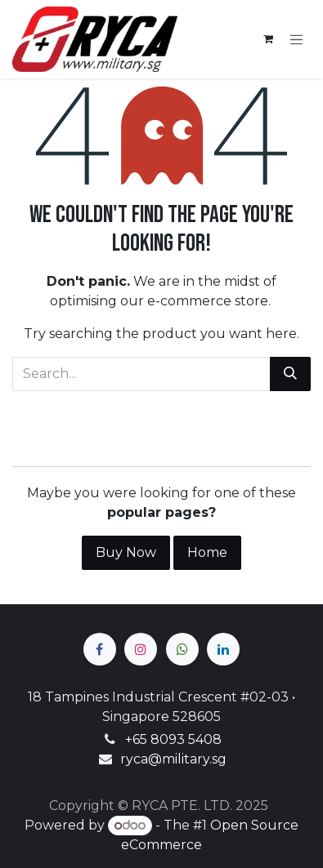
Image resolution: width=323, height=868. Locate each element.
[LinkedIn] (223, 649)
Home (207, 552)
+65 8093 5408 (173, 739)
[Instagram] (141, 649)
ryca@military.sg (173, 759)
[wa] (182, 649)
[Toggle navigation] (297, 39)
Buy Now (126, 552)
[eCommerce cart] (268, 39)
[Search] (290, 374)
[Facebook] (100, 649)
